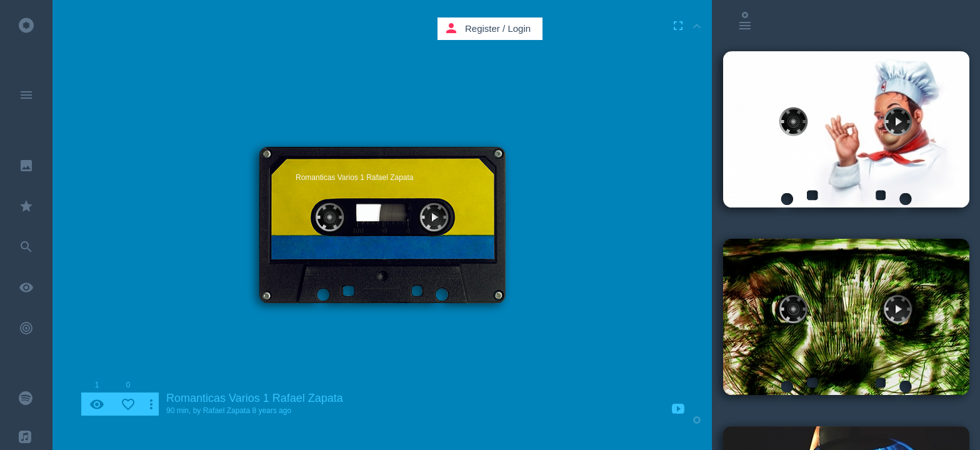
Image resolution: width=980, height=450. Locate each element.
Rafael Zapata (227, 411)
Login (519, 28)
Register (482, 28)
